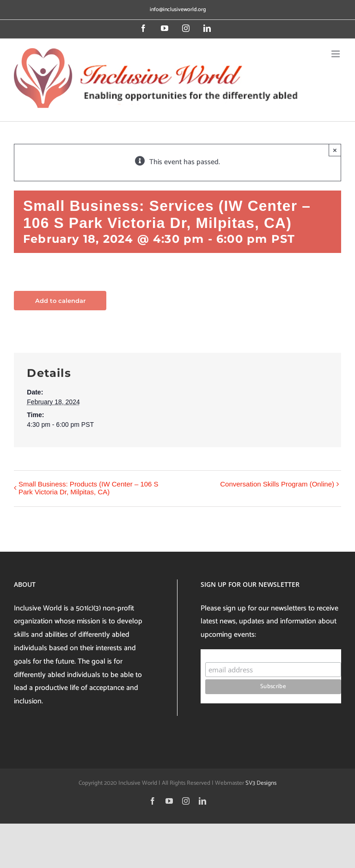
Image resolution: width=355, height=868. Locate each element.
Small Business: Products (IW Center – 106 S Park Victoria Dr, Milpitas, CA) (89, 488)
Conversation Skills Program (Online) (277, 484)
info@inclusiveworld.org (178, 9)
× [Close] (335, 150)
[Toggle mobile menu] (336, 54)
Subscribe (223, 653)
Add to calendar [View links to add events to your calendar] (60, 301)
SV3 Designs (261, 783)
